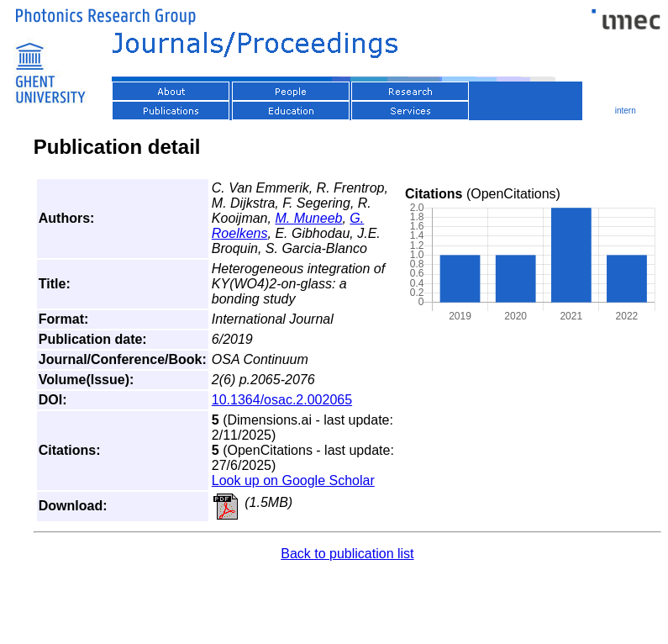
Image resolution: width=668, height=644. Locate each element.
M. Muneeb (308, 218)
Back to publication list (347, 554)
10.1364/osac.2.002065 (282, 400)
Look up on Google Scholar (293, 480)
